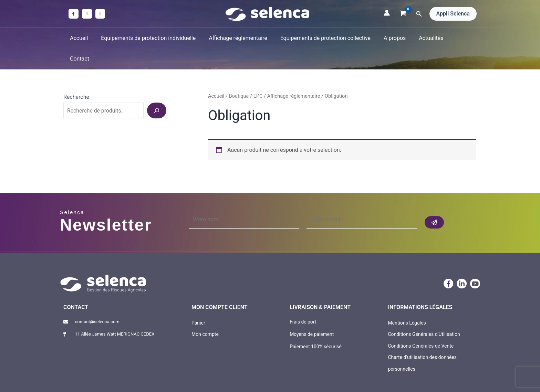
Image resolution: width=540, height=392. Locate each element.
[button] (419, 14)
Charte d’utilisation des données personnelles (422, 342)
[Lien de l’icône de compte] (387, 13)
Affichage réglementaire (237, 38)
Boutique (239, 75)
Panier (198, 302)
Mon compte (205, 314)
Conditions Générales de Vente (421, 325)
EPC (258, 75)
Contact (457, 38)
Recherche (76, 76)
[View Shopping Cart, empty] (403, 14)
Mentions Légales (407, 302)
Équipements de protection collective (322, 38)
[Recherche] (157, 90)
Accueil (82, 38)
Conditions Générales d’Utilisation (424, 314)
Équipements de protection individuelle (150, 38)
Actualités (424, 38)
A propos (390, 38)
